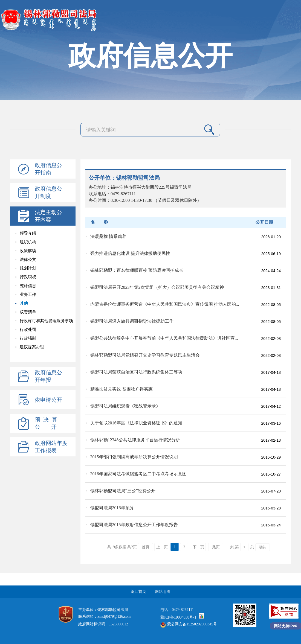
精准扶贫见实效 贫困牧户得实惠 (121, 389)
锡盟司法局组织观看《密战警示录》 (125, 406)
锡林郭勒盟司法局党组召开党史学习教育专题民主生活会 (145, 355)
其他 (24, 303)
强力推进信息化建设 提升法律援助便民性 (130, 253)
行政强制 (28, 338)
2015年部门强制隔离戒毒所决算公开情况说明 (134, 457)
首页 (146, 547)
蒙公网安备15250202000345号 (189, 624)
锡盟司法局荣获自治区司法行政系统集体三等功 (136, 372)
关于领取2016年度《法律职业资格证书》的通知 (136, 423)
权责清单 (28, 312)
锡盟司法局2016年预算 (112, 508)
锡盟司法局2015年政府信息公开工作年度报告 (134, 525)
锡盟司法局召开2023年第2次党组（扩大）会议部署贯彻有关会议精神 (157, 287)
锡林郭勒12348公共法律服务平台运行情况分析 (135, 440)
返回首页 (138, 592)
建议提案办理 (32, 347)
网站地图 (163, 592)
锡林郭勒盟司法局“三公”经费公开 (123, 491)
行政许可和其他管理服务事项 (46, 321)
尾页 (216, 547)
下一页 (198, 547)
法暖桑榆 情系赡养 (108, 236)
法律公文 (28, 260)
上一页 (162, 547)
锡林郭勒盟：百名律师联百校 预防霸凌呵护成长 (137, 270)
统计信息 (28, 286)
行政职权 (28, 277)
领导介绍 (28, 233)
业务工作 (28, 295)
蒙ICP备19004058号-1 (178, 617)
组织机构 (28, 242)
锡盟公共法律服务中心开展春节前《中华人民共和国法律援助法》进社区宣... (164, 338)
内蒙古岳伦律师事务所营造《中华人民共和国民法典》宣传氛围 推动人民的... (165, 304)
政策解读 (28, 251)
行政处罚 (28, 330)
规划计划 (28, 268)
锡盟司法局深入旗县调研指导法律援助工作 (132, 321)
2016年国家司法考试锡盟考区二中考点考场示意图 (138, 474)
